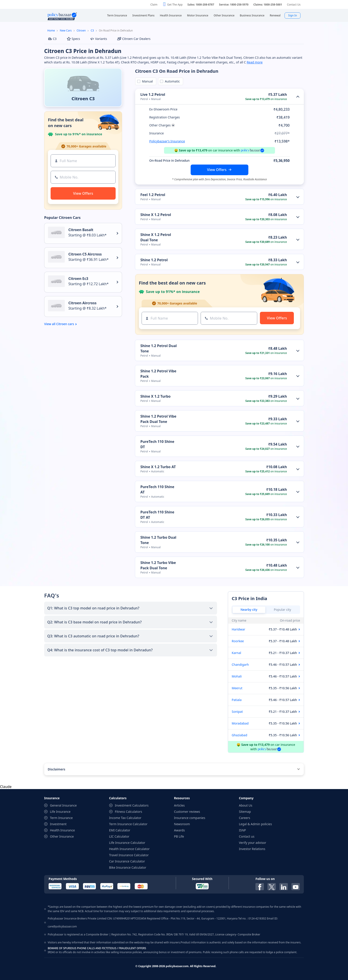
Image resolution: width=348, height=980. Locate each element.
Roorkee (238, 641)
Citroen (81, 30)
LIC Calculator (119, 836)
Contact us (247, 836)
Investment (58, 824)
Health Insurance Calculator (130, 849)
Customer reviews (187, 812)
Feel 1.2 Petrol (153, 195)
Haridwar (238, 629)
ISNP (243, 830)
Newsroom (182, 824)
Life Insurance (60, 812)
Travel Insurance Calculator (129, 855)
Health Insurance (62, 830)
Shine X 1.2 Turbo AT (158, 467)
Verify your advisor (253, 843)
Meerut (237, 688)
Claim (154, 5)
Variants (99, 39)
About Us (246, 805)
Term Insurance (61, 818)
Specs (73, 39)
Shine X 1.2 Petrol (156, 215)
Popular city (283, 610)
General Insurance (63, 805)
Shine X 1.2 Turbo (156, 396)
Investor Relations (252, 849)
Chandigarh (240, 665)
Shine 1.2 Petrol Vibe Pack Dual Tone (158, 419)
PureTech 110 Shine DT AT (157, 515)
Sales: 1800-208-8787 (201, 5)
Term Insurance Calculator (128, 824)
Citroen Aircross (82, 303)
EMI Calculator (120, 830)
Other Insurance (62, 836)
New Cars (66, 30)
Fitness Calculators (129, 812)
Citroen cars (65, 324)
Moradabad (240, 723)
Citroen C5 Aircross (85, 254)
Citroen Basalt (81, 230)
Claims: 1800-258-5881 (268, 5)
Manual (147, 81)
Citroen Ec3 (78, 279)
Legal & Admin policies (256, 824)
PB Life (179, 836)
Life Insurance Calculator (127, 843)
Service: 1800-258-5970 (234, 5)
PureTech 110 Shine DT (157, 444)
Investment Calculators (132, 805)
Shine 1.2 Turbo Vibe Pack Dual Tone (158, 565)
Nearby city (249, 610)
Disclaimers (56, 769)
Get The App (175, 5)
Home (51, 30)
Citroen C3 (83, 99)
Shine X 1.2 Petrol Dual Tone (156, 237)
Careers (245, 818)
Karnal (236, 653)
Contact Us (294, 5)
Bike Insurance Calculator (128, 867)
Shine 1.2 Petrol (154, 260)
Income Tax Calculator (125, 818)
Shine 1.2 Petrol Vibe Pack (158, 374)
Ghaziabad (239, 735)
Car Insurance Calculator (127, 861)
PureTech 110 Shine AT (157, 489)
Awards (179, 830)
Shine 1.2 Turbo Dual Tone (158, 540)
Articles (179, 805)
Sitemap (245, 812)
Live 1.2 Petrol (153, 94)
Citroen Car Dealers (134, 39)
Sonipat (237, 712)
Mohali (237, 676)
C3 (92, 30)
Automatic (172, 81)
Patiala (237, 700)
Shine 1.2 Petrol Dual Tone (159, 348)
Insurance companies (190, 818)
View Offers (217, 170)
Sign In (293, 15)
